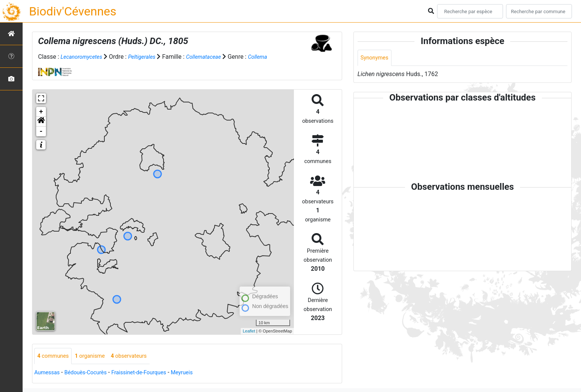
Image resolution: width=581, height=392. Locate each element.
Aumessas (48, 373)
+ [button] (41, 112)
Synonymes (376, 58)
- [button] (41, 131)
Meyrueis (197, 373)
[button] (41, 122)
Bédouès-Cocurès (91, 373)
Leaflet (249, 331)
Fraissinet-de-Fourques (150, 373)
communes (55, 356)
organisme (95, 356)
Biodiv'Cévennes (73, 11)
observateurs (138, 356)
